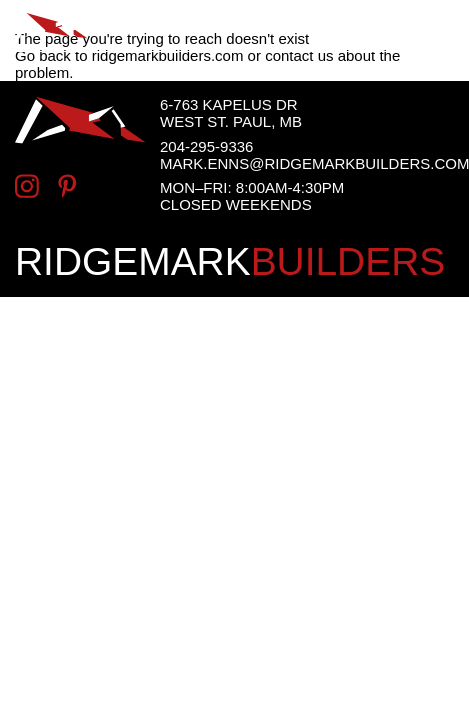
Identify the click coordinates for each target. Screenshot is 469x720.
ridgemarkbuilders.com (168, 55)
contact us (299, 55)
